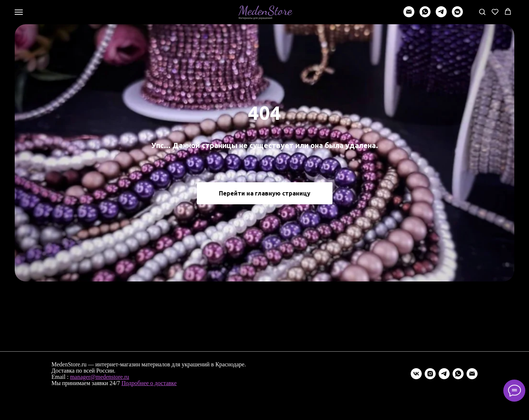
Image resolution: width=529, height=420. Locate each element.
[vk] (416, 374)
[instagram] (430, 374)
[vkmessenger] (457, 15)
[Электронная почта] (472, 374)
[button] (482, 12)
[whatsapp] (425, 15)
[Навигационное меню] (19, 12)
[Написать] (409, 15)
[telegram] (441, 15)
